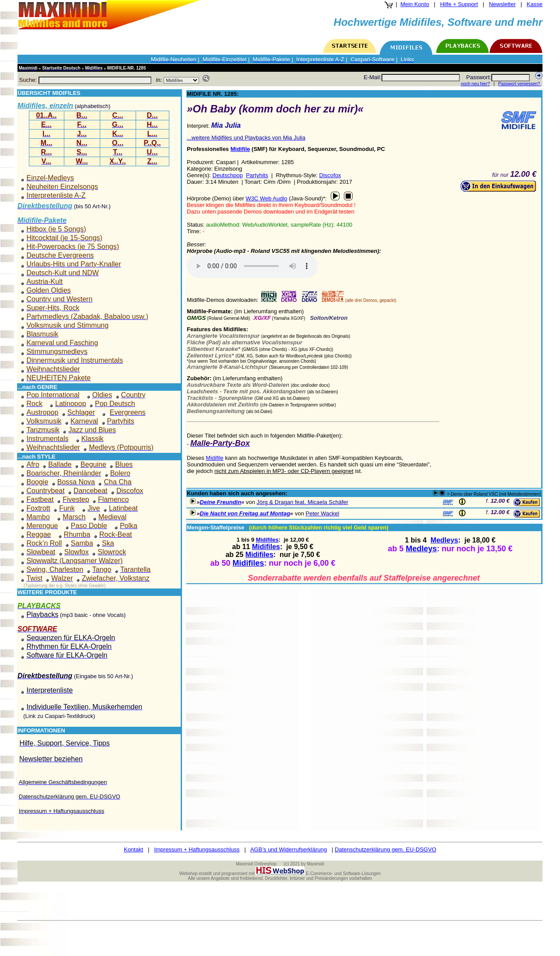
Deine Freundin (221, 502)
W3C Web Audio (266, 198)
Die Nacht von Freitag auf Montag (245, 513)
